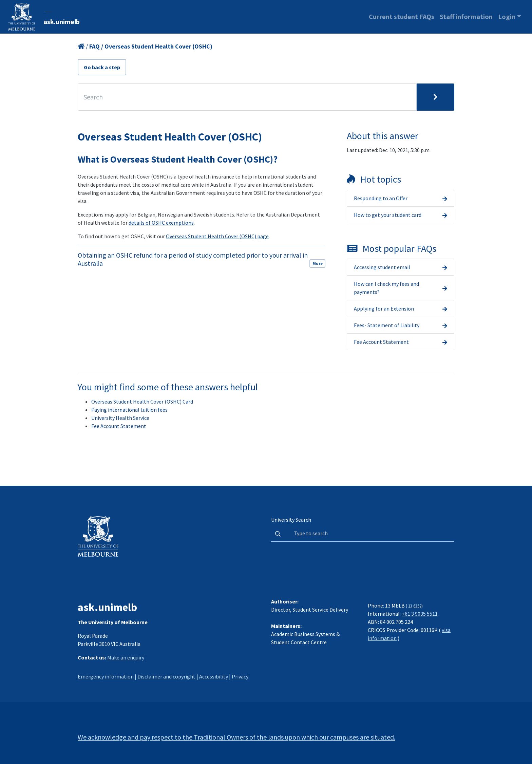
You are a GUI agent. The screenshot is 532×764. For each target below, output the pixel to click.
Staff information (466, 16)
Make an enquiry (126, 657)
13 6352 (415, 606)
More (318, 263)
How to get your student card (388, 215)
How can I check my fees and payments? (386, 288)
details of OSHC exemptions (161, 223)
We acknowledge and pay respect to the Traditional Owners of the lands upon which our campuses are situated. (236, 737)
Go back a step (102, 67)
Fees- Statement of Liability (387, 325)
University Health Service (120, 418)
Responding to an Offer (381, 198)
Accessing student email (382, 267)
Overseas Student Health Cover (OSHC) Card (142, 402)
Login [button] (507, 16)
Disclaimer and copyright (166, 676)
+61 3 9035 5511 (420, 614)
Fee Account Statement (381, 342)
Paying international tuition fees (129, 410)
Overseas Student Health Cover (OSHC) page (217, 236)
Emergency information (106, 676)
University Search (291, 520)
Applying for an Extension (384, 309)
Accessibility (214, 676)
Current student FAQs (402, 16)
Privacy (240, 676)
